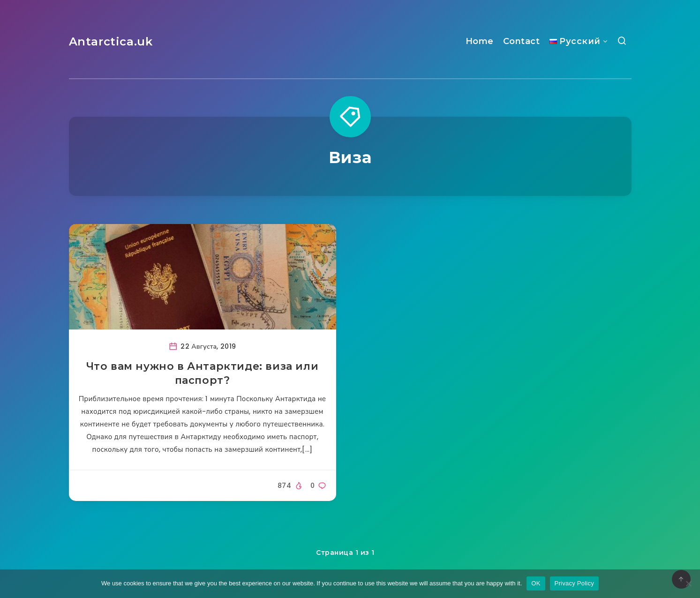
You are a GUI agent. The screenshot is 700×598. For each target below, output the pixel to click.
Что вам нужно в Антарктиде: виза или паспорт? (203, 373)
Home (480, 41)
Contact (522, 41)
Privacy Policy (574, 583)
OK (536, 583)
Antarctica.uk (111, 41)
